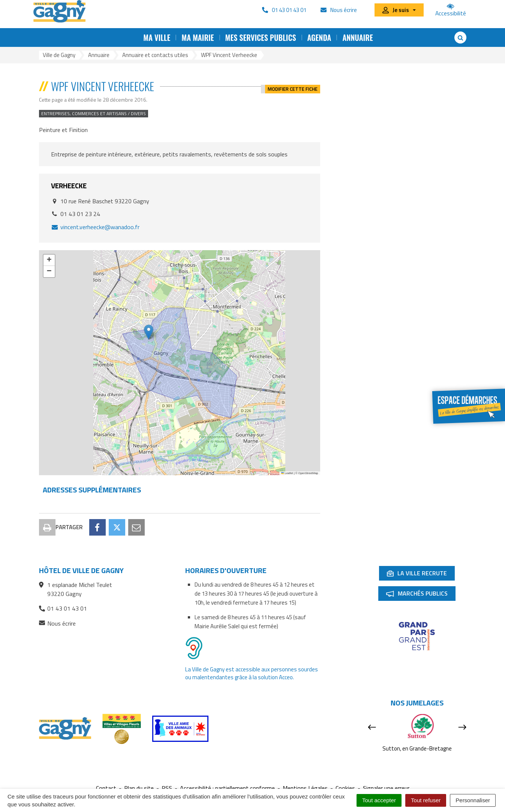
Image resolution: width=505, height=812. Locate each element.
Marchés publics (421, 595)
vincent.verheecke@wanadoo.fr (95, 227)
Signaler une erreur (386, 788)
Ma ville (157, 38)
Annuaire (357, 38)
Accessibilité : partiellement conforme (227, 788)
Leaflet (287, 473)
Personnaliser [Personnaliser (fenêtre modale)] (473, 800)
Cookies (345, 788)
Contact (106, 788)
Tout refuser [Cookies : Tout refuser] (426, 800)
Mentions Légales (305, 788)
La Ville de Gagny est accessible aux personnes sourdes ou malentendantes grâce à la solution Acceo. (252, 673)
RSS (167, 788)
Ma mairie (198, 38)
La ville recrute (421, 575)
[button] (149, 332)
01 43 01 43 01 (63, 608)
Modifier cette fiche (293, 86)
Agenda (319, 38)
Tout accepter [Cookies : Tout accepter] (379, 800)
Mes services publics (261, 38)
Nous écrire (57, 624)
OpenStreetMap (308, 473)
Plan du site (139, 788)
